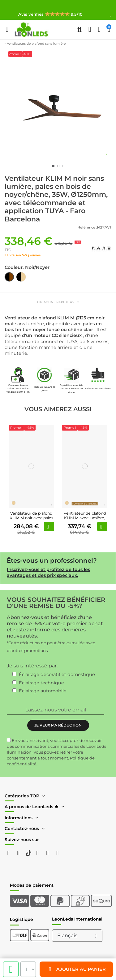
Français (78, 935)
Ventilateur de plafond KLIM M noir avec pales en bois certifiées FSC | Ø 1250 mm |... (31, 520)
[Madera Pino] (14, 503)
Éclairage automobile (43, 691)
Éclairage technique (41, 683)
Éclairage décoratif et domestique (57, 674)
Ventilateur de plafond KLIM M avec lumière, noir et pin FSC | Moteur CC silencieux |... (85, 520)
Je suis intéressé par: (32, 666)
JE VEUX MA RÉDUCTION (58, 725)
